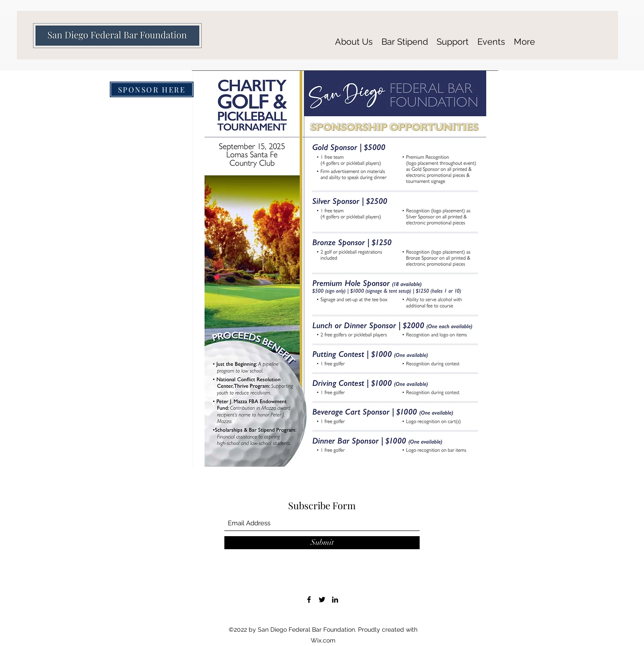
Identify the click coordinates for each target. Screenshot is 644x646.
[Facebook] (309, 600)
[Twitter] (322, 600)
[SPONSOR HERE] (152, 89)
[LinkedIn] (335, 600)
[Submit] (322, 543)
